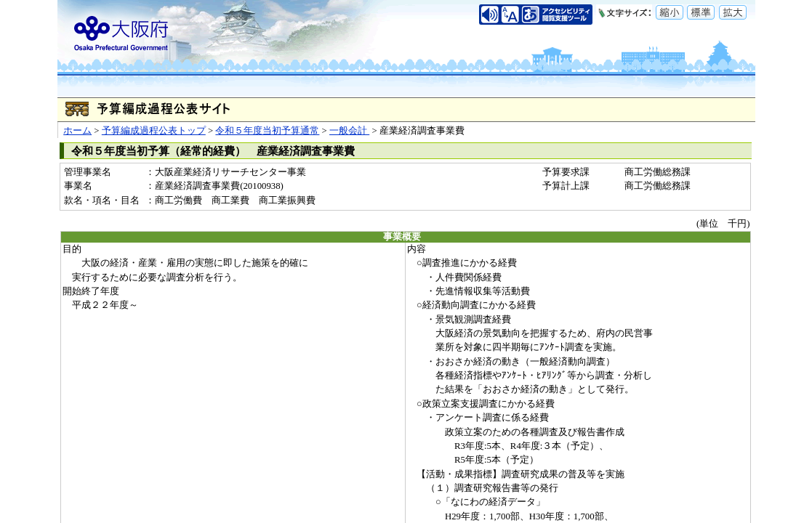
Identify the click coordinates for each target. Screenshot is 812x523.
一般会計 (349, 131)
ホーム (77, 131)
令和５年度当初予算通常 (267, 131)
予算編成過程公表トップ (154, 131)
